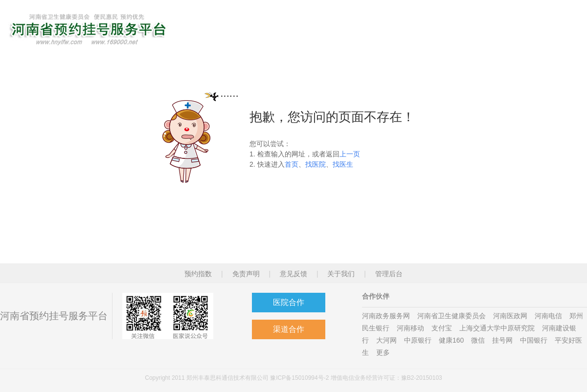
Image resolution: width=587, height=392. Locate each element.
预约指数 (198, 274)
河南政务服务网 (386, 316)
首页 (292, 164)
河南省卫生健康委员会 (452, 316)
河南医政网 (510, 316)
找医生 (343, 164)
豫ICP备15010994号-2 (299, 378)
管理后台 (389, 274)
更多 (383, 352)
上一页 (350, 154)
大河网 (386, 340)
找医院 (316, 164)
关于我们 (341, 274)
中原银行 (418, 340)
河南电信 (548, 316)
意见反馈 (293, 274)
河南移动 (410, 328)
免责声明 (246, 274)
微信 (478, 340)
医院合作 (289, 302)
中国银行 (534, 340)
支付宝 (442, 328)
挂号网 (502, 340)
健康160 (451, 340)
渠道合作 (289, 329)
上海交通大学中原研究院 (497, 328)
